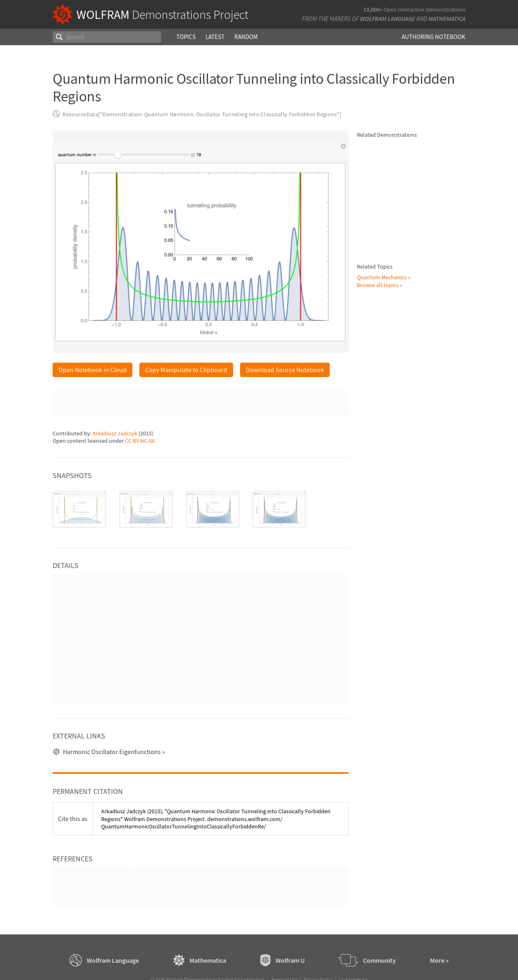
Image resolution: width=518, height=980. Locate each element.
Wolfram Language (388, 19)
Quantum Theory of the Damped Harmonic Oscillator (421, 593)
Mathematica (447, 19)
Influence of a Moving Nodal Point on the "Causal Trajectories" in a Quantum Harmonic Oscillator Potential (422, 443)
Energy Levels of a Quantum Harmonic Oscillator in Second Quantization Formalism (422, 368)
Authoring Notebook (434, 37)
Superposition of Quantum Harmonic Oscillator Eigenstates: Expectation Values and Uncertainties (424, 664)
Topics (186, 37)
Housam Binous (405, 347)
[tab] (79, 480)
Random (246, 37)
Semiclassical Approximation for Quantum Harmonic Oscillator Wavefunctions (421, 624)
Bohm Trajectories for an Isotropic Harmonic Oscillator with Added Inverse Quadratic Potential (422, 793)
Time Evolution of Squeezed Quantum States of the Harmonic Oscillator (420, 159)
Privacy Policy (318, 960)
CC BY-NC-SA (140, 412)
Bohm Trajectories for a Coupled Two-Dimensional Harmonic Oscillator (418, 754)
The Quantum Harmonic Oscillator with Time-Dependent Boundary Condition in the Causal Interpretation (415, 711)
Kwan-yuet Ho (403, 418)
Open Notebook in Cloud (92, 370)
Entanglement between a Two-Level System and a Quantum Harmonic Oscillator (423, 403)
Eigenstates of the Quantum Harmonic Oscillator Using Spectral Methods (420, 332)
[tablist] (201, 480)
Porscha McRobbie (408, 533)
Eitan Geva (446, 533)
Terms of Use (284, 960)
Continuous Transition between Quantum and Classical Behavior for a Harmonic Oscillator (414, 293)
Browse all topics (378, 882)
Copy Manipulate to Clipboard (186, 370)
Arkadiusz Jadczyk (115, 404)
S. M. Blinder (400, 604)
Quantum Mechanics (382, 874)
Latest (215, 37)
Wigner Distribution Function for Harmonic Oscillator (421, 191)
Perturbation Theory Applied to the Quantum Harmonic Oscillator (421, 518)
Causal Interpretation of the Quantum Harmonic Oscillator (422, 219)
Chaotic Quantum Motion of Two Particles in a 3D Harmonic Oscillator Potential (423, 253)
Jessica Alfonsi (403, 382)
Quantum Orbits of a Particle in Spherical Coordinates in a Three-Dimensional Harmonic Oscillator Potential (423, 557)
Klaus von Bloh (404, 231)
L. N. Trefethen (444, 347)
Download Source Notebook (285, 370)
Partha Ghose (402, 311)
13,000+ (373, 9)
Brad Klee (397, 640)
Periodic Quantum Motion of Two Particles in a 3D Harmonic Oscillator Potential (423, 482)
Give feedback (353, 960)
